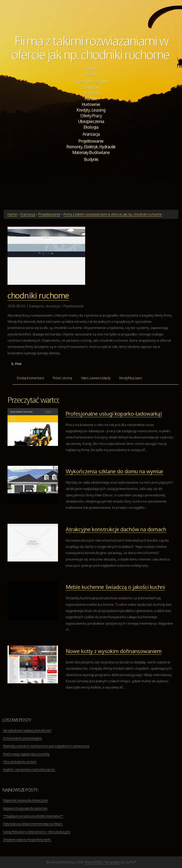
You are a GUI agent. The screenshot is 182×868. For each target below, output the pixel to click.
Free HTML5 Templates (103, 862)
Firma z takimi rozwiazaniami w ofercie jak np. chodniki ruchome (90, 47)
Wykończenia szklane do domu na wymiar (115, 471)
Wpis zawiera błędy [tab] (96, 378)
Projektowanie (49, 214)
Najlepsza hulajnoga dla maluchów (25, 808)
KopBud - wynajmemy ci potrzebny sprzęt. (29, 769)
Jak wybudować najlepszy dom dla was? (27, 730)
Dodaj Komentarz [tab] (30, 378)
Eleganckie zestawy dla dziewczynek (26, 800)
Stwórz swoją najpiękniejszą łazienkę (26, 754)
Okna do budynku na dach (20, 762)
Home (12, 214)
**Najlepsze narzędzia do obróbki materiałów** (33, 816)
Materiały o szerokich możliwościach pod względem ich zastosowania (46, 746)
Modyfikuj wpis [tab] (131, 378)
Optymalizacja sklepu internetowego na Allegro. (33, 824)
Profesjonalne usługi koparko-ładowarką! (114, 414)
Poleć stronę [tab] (63, 378)
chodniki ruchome (38, 295)
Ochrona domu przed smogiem (23, 738)
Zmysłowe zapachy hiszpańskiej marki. (27, 840)
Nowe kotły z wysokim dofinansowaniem (114, 651)
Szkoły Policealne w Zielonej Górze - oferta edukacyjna (37, 832)
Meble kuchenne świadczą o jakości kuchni (115, 587)
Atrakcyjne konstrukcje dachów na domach (116, 529)
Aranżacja (28, 214)
